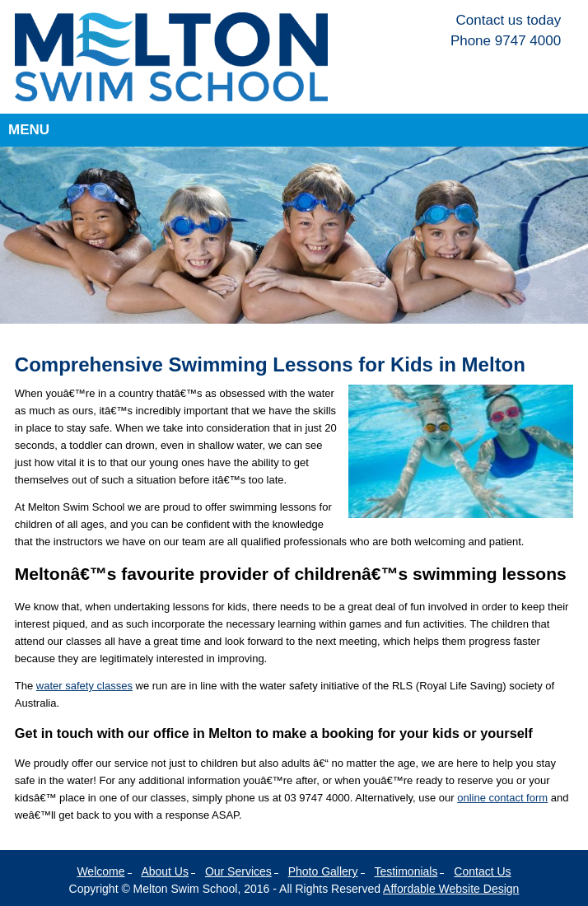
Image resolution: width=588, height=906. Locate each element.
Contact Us (482, 871)
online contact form (502, 798)
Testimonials (406, 871)
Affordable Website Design (451, 889)
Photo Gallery (323, 871)
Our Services (238, 871)
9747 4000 (528, 41)
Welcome (100, 871)
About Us (165, 871)
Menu (29, 130)
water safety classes (84, 686)
